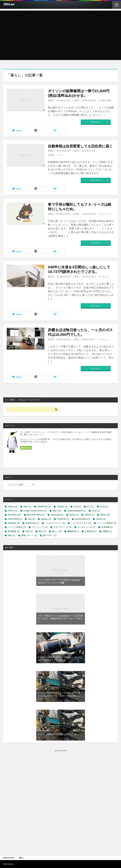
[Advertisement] (60, 35)
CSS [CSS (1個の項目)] (77, 507)
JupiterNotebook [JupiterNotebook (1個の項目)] (76, 511)
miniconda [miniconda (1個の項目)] (57, 515)
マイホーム (103, 277)
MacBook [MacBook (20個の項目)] (14, 515)
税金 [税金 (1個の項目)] (11, 535)
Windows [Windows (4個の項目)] (14, 523)
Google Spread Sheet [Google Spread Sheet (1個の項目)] (35, 511)
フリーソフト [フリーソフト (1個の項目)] (40, 527)
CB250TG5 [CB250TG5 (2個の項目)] (44, 507)
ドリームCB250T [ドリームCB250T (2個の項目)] (107, 523)
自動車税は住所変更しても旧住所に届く (80, 146)
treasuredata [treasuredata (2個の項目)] (82, 519)
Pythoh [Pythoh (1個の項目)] (89, 515)
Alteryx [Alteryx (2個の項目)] (13, 507)
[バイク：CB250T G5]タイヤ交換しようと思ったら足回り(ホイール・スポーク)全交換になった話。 (60, 696)
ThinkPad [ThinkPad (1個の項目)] (63, 519)
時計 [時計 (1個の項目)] (42, 531)
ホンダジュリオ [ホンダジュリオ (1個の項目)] (86, 527)
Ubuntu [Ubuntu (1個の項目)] (101, 519)
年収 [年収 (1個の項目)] (29, 531)
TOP (9, 858)
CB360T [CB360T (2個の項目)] (62, 507)
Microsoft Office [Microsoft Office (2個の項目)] (36, 515)
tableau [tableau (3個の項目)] (46, 519)
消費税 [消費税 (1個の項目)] (107, 531)
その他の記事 (104, 100)
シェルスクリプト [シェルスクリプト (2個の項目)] (55, 523)
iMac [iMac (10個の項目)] (57, 511)
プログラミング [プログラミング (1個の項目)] (62, 527)
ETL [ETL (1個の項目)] (90, 507)
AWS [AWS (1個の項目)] (27, 507)
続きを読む (100, 122)
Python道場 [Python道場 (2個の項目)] (15, 519)
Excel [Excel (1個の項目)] (104, 507)
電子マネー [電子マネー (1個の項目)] (50, 535)
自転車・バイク (55, 155)
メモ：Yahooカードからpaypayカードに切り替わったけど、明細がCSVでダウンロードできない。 (60, 619)
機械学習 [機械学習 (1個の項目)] (73, 531)
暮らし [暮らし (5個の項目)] (57, 531)
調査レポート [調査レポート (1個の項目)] (29, 535)
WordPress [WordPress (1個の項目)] (32, 523)
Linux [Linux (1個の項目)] (96, 511)
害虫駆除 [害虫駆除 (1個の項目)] (14, 531)
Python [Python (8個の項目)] (105, 515)
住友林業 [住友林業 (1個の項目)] (107, 527)
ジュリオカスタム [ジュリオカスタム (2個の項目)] (81, 523)
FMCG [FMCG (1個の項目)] (12, 511)
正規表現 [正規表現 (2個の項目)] (91, 531)
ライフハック (104, 214)
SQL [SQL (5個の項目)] (31, 519)
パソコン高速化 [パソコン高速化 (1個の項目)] (17, 527)
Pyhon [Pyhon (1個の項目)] (74, 515)
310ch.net (9, 4)
